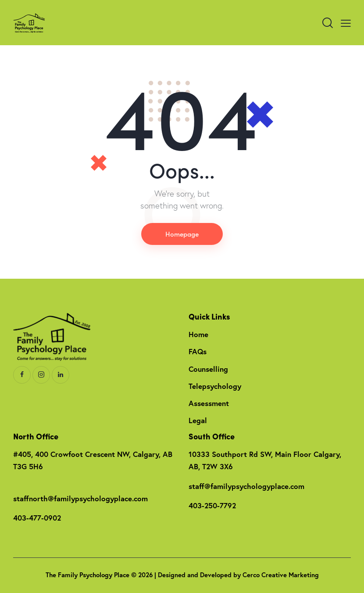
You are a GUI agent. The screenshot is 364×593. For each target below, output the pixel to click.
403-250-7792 (212, 505)
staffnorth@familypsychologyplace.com (80, 498)
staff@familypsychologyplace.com (246, 486)
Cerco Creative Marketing (281, 575)
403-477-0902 (37, 518)
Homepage (182, 234)
